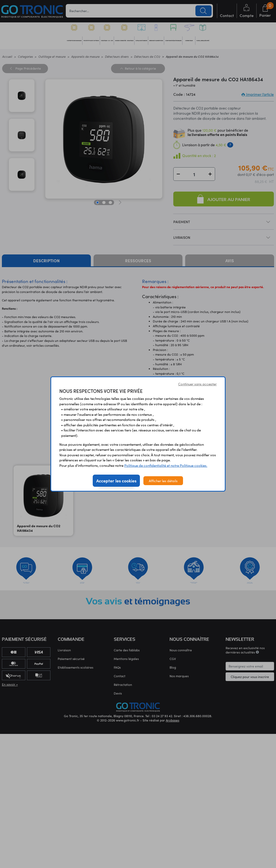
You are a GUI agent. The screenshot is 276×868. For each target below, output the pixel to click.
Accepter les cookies (116, 481)
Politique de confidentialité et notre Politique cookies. (166, 465)
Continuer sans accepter (197, 384)
